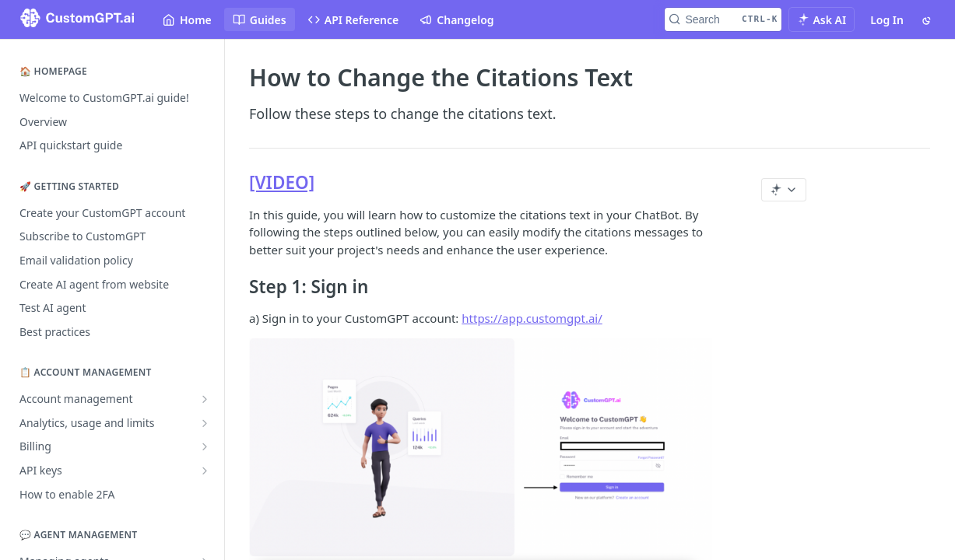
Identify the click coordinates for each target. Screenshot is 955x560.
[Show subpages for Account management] (205, 399)
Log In (887, 20)
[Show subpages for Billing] (205, 446)
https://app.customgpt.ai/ (532, 318)
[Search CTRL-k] (723, 19)
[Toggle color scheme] (928, 19)
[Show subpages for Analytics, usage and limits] (205, 423)
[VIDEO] (282, 182)
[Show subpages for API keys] (205, 471)
